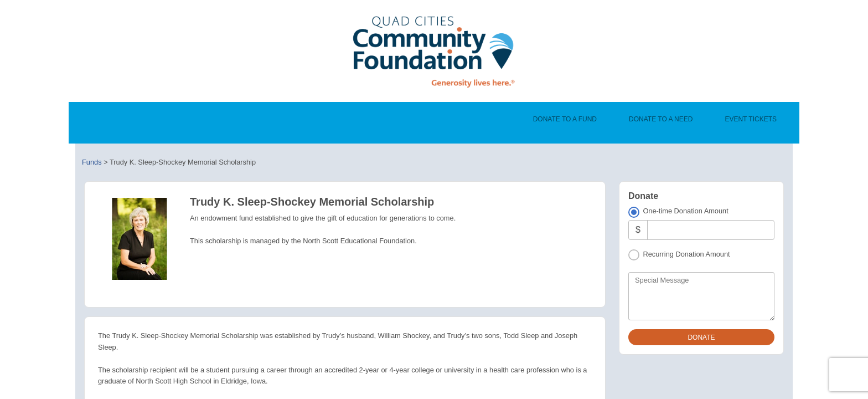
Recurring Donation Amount (686, 254)
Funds (92, 162)
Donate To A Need (661, 119)
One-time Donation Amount (685, 211)
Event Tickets (751, 119)
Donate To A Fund (565, 119)
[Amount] (711, 230)
